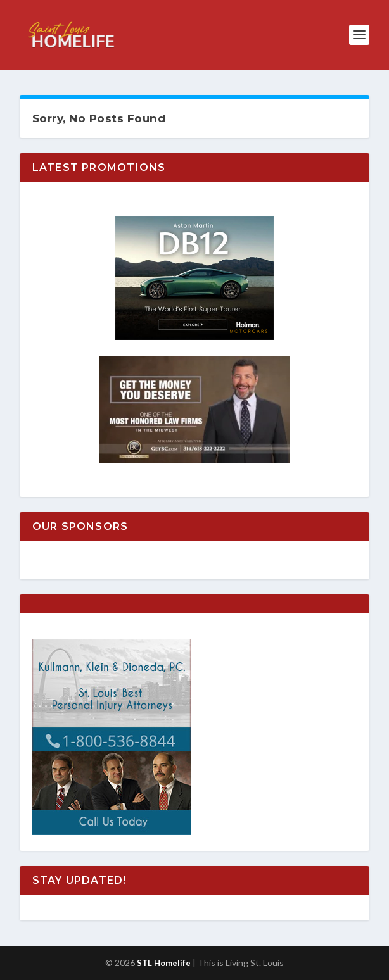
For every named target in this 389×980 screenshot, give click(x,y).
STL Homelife (164, 963)
